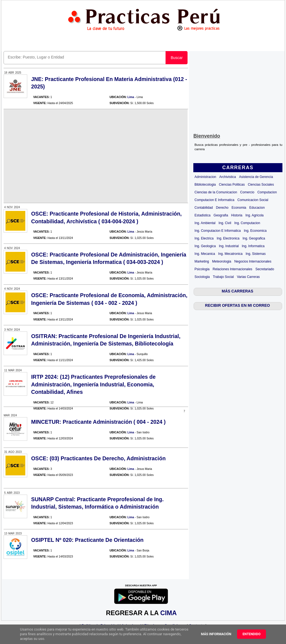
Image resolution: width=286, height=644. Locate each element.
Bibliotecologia (205, 185)
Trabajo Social (223, 277)
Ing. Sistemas (256, 254)
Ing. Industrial (229, 246)
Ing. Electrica (204, 238)
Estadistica (202, 215)
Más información (216, 634)
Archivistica (228, 177)
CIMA (168, 613)
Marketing (202, 261)
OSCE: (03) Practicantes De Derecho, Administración (98, 458)
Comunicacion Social (253, 200)
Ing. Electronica (228, 238)
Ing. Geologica (205, 246)
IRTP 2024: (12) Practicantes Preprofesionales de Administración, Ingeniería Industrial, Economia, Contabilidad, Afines (93, 384)
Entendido (251, 634)
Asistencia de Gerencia (256, 177)
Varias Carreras (248, 277)
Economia (239, 208)
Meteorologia (222, 261)
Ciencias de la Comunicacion (216, 192)
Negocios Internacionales (253, 261)
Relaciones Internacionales (232, 269)
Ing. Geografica (254, 238)
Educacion (257, 208)
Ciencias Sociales (261, 185)
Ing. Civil (225, 223)
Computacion (267, 192)
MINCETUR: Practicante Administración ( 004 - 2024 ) (98, 422)
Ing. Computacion (247, 223)
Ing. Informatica (253, 246)
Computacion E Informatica (214, 200)
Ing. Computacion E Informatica (218, 231)
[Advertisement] (238, 91)
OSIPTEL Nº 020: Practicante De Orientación (87, 540)
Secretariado (265, 269)
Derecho (222, 208)
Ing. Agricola (255, 215)
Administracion (205, 177)
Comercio (247, 192)
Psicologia (202, 269)
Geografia (221, 215)
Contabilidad (204, 208)
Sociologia (202, 277)
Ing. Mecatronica (230, 254)
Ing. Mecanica (205, 254)
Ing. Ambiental (205, 223)
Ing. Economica (255, 231)
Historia (237, 215)
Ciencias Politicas (232, 185)
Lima (131, 97)
